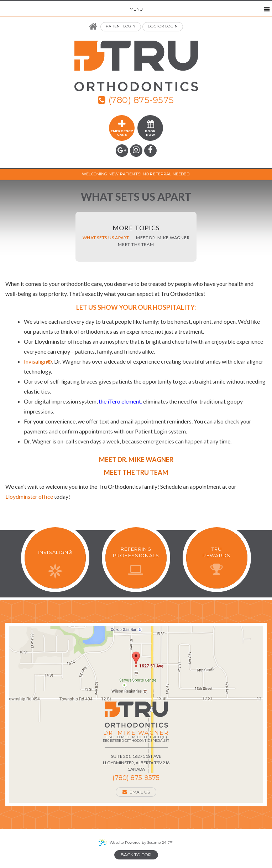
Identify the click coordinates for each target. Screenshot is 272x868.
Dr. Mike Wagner (136, 737)
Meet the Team (136, 245)
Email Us (136, 792)
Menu (200, 9)
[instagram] (136, 151)
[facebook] (150, 151)
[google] (122, 151)
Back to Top (136, 855)
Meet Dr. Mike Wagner (163, 238)
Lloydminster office (29, 496)
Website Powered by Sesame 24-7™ (142, 843)
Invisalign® (38, 361)
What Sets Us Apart (106, 238)
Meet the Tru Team (136, 472)
